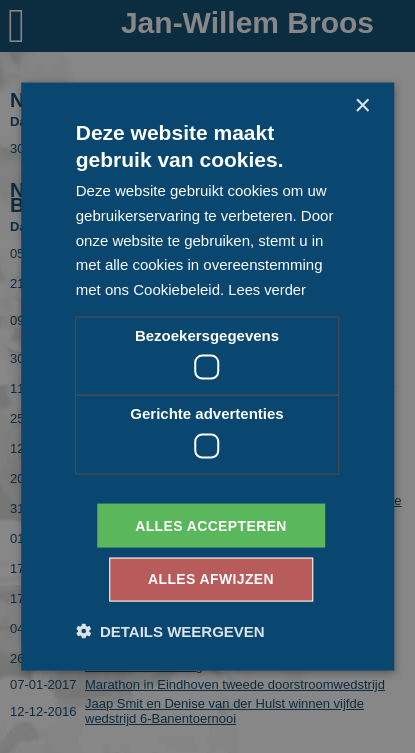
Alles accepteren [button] (211, 525)
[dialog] (207, 376)
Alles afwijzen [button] (211, 580)
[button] (170, 631)
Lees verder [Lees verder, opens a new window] (267, 289)
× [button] (361, 105)
